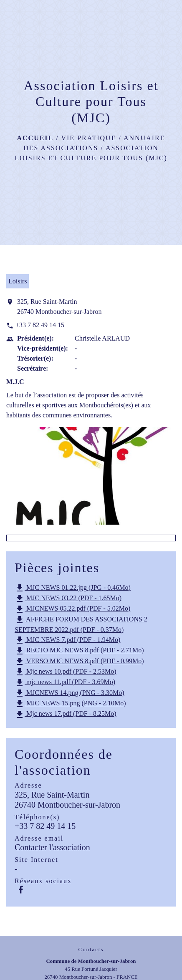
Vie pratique (88, 138)
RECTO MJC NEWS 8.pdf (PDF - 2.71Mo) (79, 651)
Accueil (35, 138)
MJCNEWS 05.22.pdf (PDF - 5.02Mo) (72, 609)
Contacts (91, 950)
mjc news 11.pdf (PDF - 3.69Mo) (65, 683)
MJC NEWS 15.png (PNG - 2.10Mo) (70, 704)
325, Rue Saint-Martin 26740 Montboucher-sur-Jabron (59, 307)
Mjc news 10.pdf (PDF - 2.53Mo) (66, 672)
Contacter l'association (52, 847)
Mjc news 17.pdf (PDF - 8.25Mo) (66, 715)
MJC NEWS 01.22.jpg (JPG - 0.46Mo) (73, 588)
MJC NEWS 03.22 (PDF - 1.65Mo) (68, 599)
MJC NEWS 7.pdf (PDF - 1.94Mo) (67, 640)
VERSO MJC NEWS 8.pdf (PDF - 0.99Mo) (79, 662)
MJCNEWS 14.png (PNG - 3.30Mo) (70, 693)
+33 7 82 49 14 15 (40, 325)
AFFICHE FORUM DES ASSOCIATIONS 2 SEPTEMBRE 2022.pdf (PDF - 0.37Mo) (81, 624)
